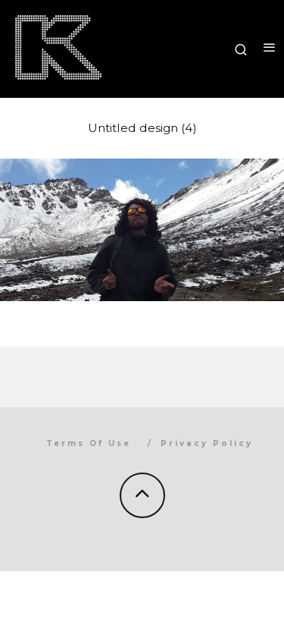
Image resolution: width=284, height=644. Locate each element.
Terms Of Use (89, 443)
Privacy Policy (207, 443)
